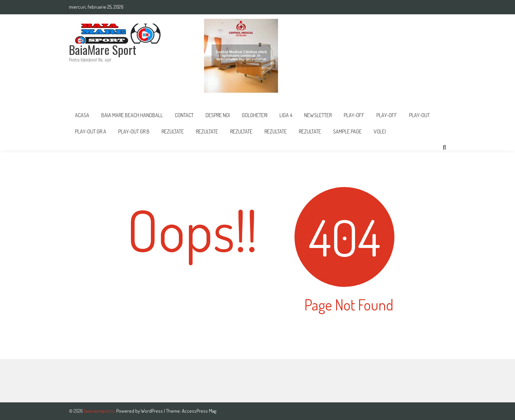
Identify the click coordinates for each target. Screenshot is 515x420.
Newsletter (318, 115)
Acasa (82, 115)
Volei (380, 131)
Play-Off (387, 115)
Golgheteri (255, 115)
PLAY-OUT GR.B (134, 131)
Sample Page (347, 131)
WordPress (152, 411)
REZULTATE (207, 131)
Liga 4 (286, 115)
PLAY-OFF (354, 115)
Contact (184, 115)
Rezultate (173, 131)
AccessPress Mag (199, 411)
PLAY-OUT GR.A (91, 131)
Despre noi (218, 115)
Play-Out (419, 115)
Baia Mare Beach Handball (132, 115)
